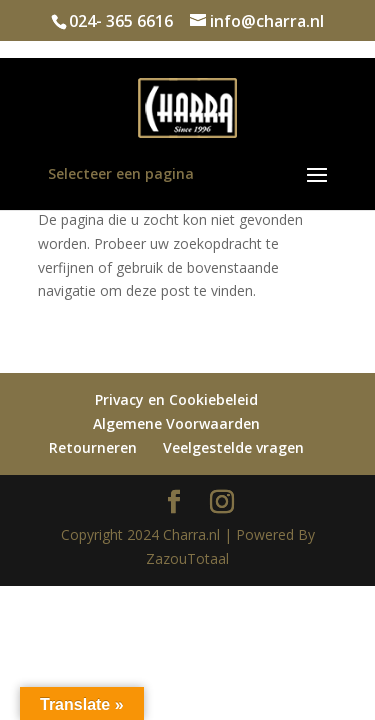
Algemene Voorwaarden (176, 423)
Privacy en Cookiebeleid (176, 399)
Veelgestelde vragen (233, 447)
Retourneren (93, 447)
